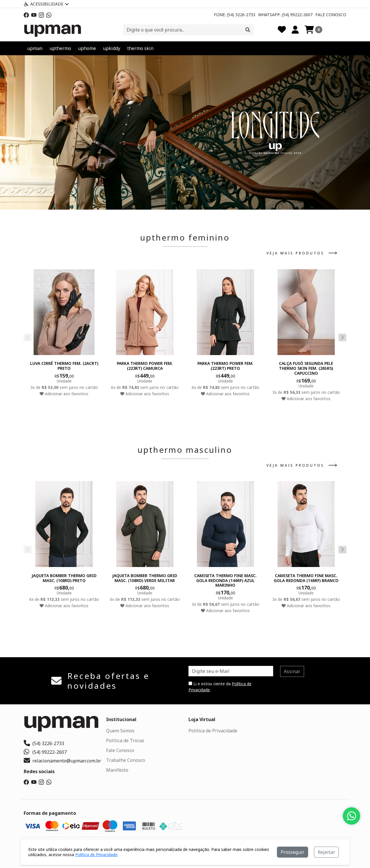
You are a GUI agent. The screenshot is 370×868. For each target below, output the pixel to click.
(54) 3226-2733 (44, 743)
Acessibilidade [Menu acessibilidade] (46, 4)
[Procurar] (248, 30)
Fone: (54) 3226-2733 (235, 15)
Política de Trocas (125, 740)
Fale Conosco (331, 15)
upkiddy (112, 48)
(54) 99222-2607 (45, 752)
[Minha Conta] (295, 30)
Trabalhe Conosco (126, 760)
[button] (178, 203)
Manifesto (117, 770)
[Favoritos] (282, 30)
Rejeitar (326, 852)
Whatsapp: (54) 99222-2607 (285, 15)
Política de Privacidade (213, 731)
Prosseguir (293, 852)
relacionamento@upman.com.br (62, 761)
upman (35, 48)
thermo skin (140, 48)
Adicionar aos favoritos (64, 393)
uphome (87, 48)
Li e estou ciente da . (220, 687)
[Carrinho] (313, 30)
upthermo (60, 48)
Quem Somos (120, 731)
